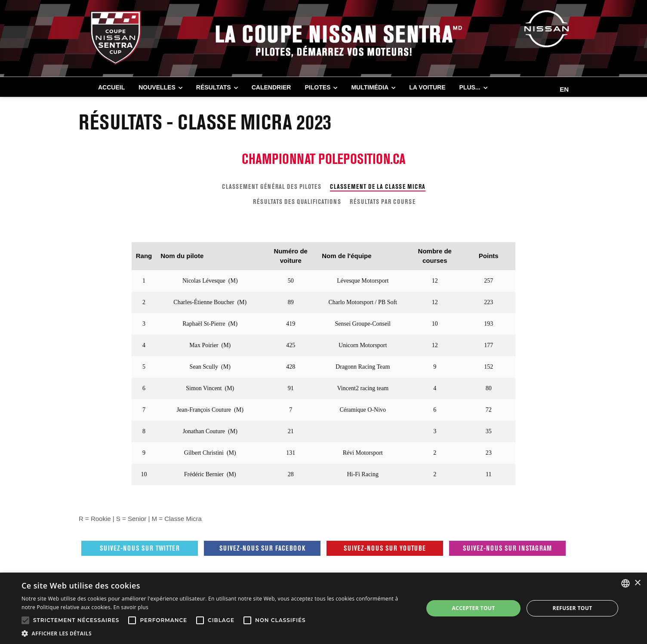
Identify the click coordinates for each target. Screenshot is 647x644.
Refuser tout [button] (573, 608)
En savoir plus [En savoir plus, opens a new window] (131, 607)
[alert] (323, 608)
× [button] (637, 583)
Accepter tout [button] (473, 608)
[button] (216, 633)
